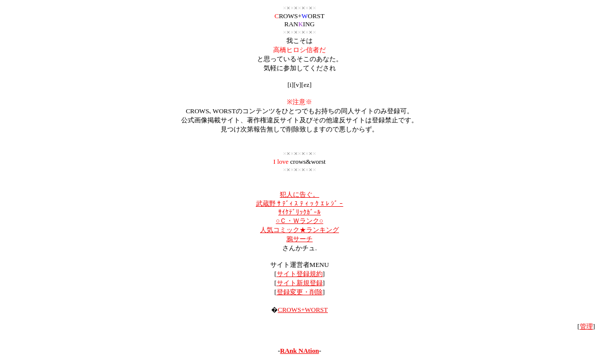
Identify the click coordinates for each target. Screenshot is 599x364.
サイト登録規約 (300, 274)
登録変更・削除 (300, 292)
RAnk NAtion (300, 351)
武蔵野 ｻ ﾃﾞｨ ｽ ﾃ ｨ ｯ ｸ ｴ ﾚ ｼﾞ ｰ (300, 203)
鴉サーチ (299, 239)
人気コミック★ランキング (299, 230)
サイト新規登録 (300, 283)
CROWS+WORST (303, 310)
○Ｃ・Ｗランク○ (299, 221)
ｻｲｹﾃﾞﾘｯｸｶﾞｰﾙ (299, 212)
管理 (586, 326)
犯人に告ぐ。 (299, 194)
